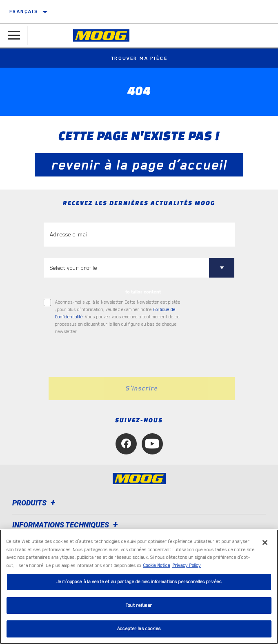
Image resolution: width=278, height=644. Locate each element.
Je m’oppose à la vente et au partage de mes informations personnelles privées (139, 582)
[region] (139, 587)
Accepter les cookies (139, 629)
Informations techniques (66, 525)
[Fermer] (265, 543)
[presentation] (112, 356)
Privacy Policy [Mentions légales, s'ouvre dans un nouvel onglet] (187, 566)
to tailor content (143, 292)
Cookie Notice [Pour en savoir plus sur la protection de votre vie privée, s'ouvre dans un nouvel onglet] (157, 566)
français (24, 11)
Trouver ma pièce (139, 58)
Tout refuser (139, 605)
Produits (35, 503)
